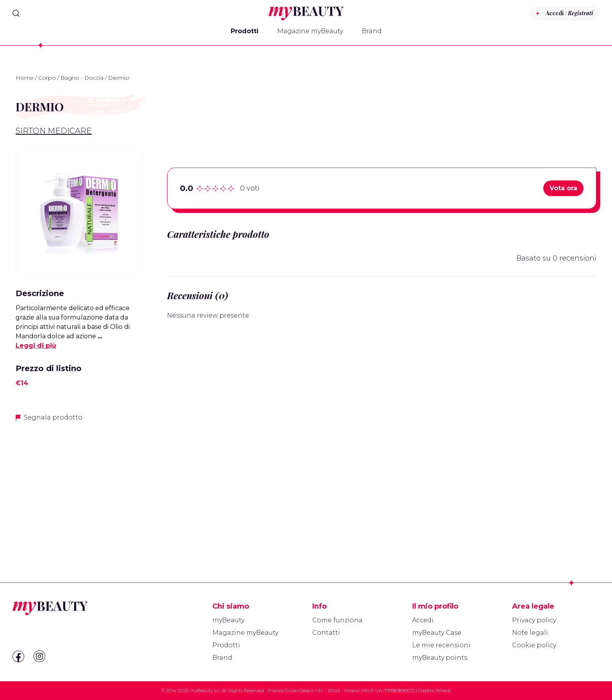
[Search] (16, 13)
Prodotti (245, 31)
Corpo (47, 78)
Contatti (326, 633)
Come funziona (337, 620)
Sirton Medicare (54, 131)
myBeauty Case (437, 633)
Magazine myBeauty (310, 31)
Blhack (443, 690)
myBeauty (228, 620)
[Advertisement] (79, 484)
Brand (372, 31)
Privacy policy (534, 620)
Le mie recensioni (441, 645)
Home (25, 78)
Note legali (530, 633)
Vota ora (563, 188)
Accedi (423, 620)
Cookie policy (534, 645)
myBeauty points (440, 658)
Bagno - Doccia (82, 78)
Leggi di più (36, 346)
